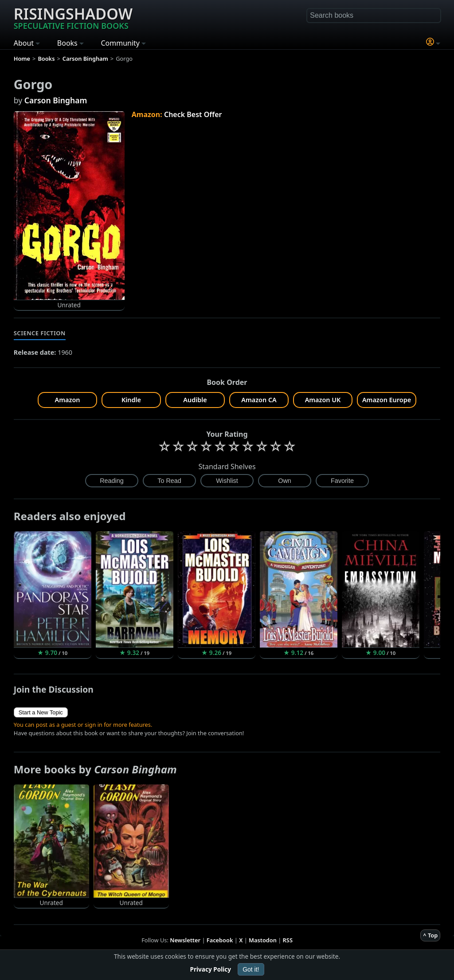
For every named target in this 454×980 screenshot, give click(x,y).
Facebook (220, 940)
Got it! (251, 969)
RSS (288, 940)
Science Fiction (40, 333)
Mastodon (263, 940)
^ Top (430, 935)
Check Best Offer (193, 114)
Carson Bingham (56, 100)
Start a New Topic (41, 712)
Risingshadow (73, 17)
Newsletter (185, 940)
